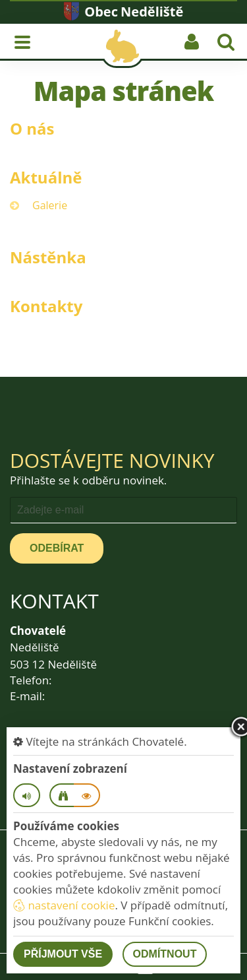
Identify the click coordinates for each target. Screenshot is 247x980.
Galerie (50, 205)
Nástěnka (48, 257)
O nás (32, 128)
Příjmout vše (63, 954)
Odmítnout (165, 954)
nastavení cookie (64, 905)
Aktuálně (46, 177)
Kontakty (46, 306)
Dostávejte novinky (112, 460)
